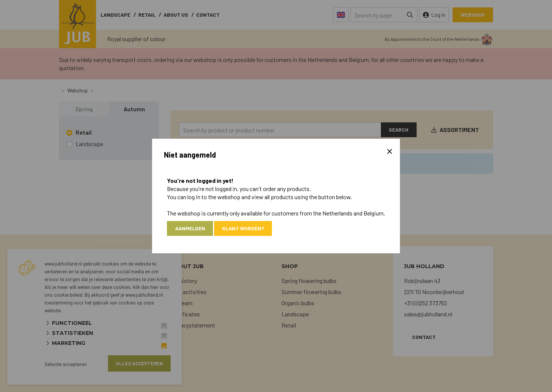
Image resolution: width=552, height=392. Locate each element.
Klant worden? (244, 228)
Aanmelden (190, 228)
